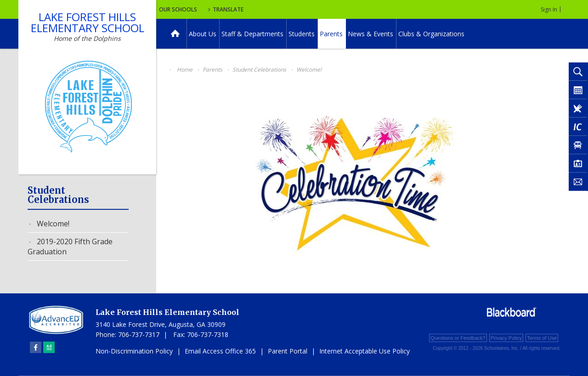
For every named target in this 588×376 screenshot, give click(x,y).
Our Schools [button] (253, 9)
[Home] (175, 34)
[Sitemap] (49, 347)
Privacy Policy (506, 338)
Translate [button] (306, 9)
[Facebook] (36, 347)
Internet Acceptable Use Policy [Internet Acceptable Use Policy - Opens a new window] (365, 351)
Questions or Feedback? (458, 338)
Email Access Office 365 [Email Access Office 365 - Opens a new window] (220, 351)
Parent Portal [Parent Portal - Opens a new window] (288, 351)
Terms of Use (542, 338)
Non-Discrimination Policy (134, 351)
